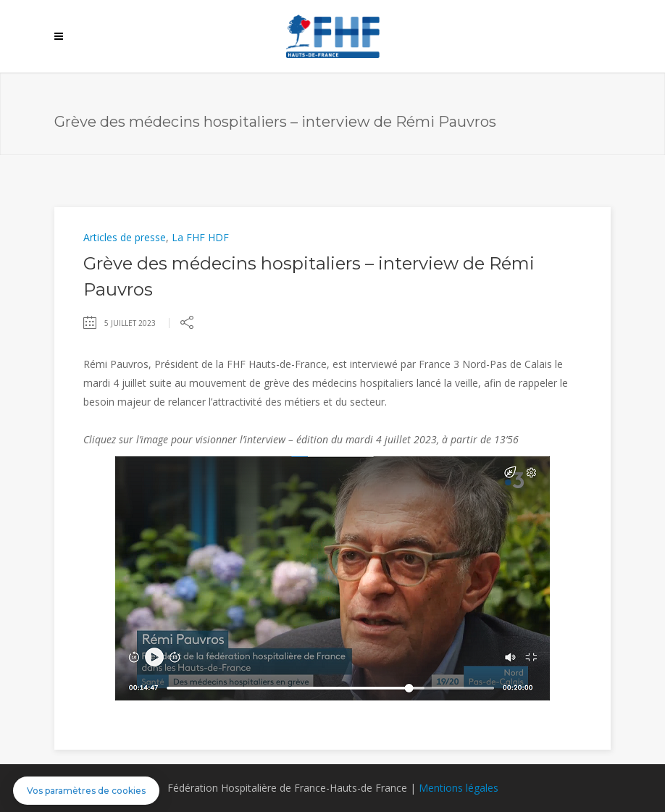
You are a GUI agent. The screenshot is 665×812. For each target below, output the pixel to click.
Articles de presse (125, 237)
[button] (86, 791)
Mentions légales (459, 788)
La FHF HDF (200, 237)
